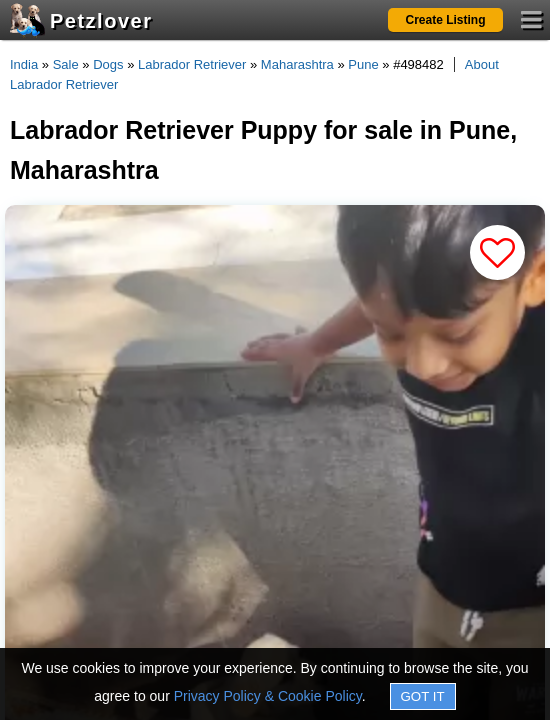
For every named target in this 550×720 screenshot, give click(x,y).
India (24, 64)
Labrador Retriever (192, 64)
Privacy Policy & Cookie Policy (268, 696)
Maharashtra (297, 64)
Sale (66, 64)
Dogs (108, 64)
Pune (363, 64)
